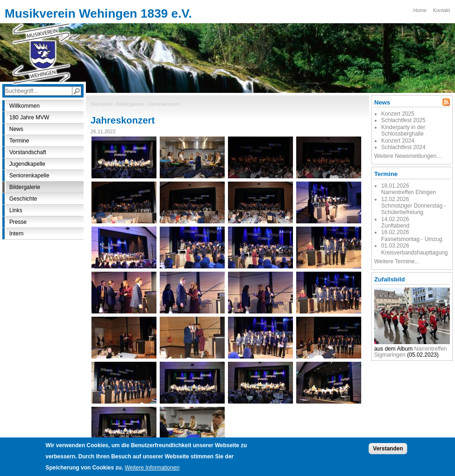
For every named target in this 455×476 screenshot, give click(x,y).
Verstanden (388, 453)
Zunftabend (395, 226)
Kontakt (442, 10)
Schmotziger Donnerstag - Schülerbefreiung (413, 209)
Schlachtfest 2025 (403, 120)
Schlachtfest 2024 (403, 147)
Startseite (101, 104)
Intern (16, 234)
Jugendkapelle (27, 164)
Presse (18, 222)
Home (420, 10)
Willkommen (24, 106)
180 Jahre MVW (29, 117)
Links (16, 210)
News (16, 129)
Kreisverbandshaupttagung (414, 253)
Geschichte (23, 199)
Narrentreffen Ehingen (409, 192)
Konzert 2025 (398, 114)
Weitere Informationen (152, 472)
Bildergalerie (130, 104)
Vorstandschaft (28, 152)
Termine (19, 141)
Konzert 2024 (398, 141)
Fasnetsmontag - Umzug (412, 239)
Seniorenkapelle (29, 176)
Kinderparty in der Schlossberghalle (403, 130)
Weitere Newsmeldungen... (408, 156)
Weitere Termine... (397, 261)
